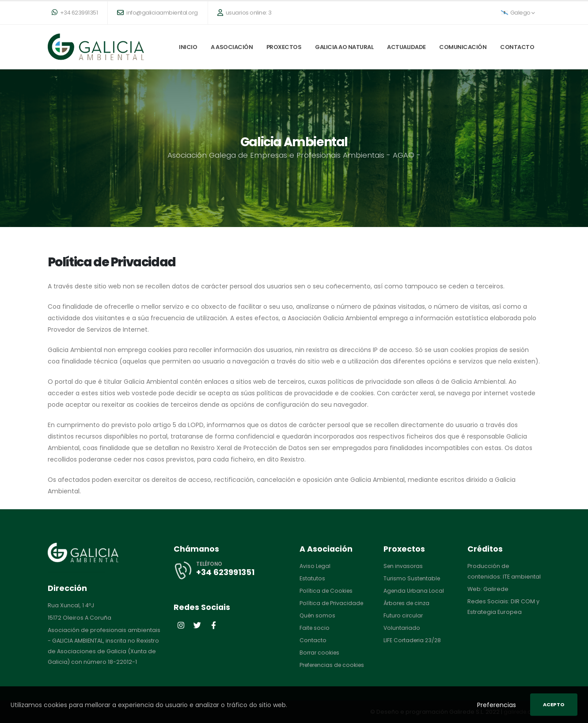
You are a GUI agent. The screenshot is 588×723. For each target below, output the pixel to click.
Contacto (517, 47)
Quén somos (318, 615)
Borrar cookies (321, 653)
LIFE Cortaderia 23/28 (413, 640)
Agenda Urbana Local (414, 591)
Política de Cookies (327, 591)
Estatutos (312, 578)
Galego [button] (518, 13)
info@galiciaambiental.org (157, 13)
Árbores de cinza (408, 603)
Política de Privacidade (332, 603)
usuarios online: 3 (245, 13)
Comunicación (463, 47)
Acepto (554, 704)
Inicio (188, 47)
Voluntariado (402, 628)
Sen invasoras (404, 566)
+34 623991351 (75, 13)
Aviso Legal (315, 566)
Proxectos (284, 47)
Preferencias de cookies (334, 665)
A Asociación (232, 47)
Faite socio (315, 628)
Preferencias (497, 705)
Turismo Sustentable (413, 578)
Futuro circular (404, 615)
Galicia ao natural (344, 47)
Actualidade (406, 47)
